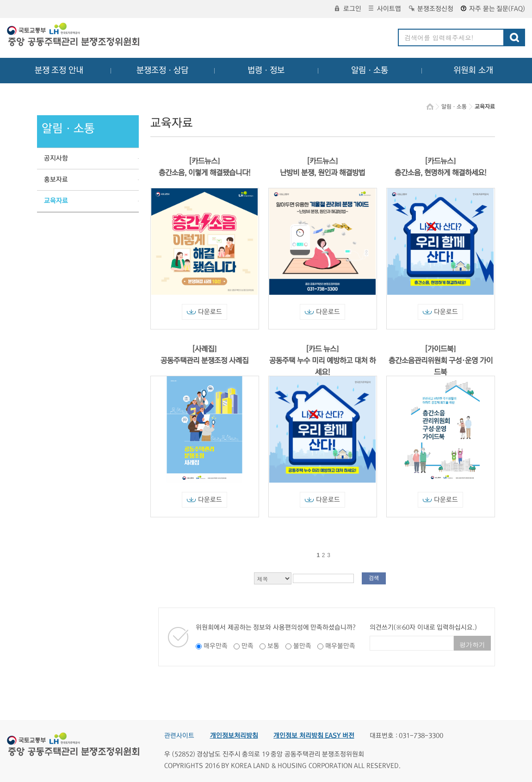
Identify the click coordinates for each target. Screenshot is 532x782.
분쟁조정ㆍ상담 (162, 70)
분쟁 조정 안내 (59, 70)
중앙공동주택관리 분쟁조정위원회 (74, 36)
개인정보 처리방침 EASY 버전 (314, 736)
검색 (374, 578)
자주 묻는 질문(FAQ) (493, 9)
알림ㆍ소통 (370, 70)
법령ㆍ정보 (266, 70)
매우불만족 (340, 646)
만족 (247, 646)
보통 (273, 646)
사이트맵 (385, 9)
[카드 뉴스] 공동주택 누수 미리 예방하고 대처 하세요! (322, 360)
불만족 (302, 646)
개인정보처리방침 (234, 736)
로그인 (348, 9)
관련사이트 (179, 736)
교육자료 (56, 201)
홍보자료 (56, 180)
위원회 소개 (473, 70)
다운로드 (204, 312)
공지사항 (56, 158)
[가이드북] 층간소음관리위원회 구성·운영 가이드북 (441, 360)
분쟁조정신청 (431, 9)
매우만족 (216, 646)
